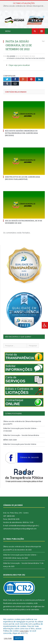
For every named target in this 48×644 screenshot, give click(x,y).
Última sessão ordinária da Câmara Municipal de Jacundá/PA (25, 6)
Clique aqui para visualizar (19, 65)
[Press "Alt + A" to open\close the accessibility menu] (45, 325)
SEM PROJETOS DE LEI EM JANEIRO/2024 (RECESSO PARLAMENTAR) (22, 178)
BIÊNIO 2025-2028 (10, 440)
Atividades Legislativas (16, 58)
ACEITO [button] (18, 638)
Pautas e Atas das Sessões (35, 58)
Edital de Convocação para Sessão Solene (20, 444)
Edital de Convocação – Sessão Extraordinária (21, 435)
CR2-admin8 (11, 56)
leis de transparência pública (14, 609)
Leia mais (24, 631)
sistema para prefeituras (35, 600)
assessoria (21, 603)
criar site (19, 600)
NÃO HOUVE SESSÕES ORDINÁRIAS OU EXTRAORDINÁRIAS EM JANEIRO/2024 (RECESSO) (21, 133)
